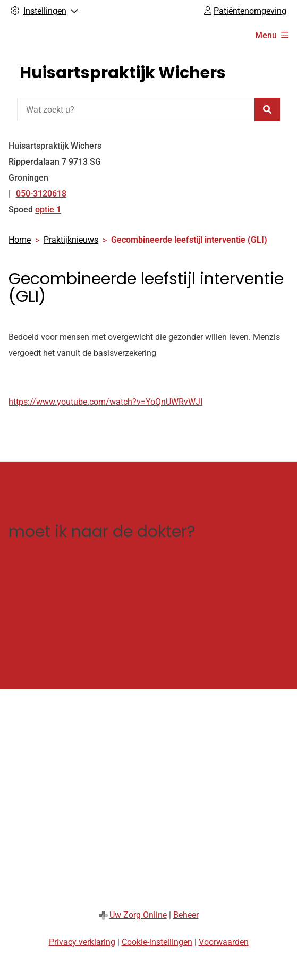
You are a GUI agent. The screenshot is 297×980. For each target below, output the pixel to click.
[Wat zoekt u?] (136, 109)
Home (20, 240)
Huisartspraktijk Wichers (123, 73)
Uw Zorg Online (138, 915)
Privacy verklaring (82, 942)
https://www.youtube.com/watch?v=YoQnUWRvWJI (105, 402)
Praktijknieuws (71, 240)
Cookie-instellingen (157, 942)
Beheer (186, 915)
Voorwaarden (224, 942)
